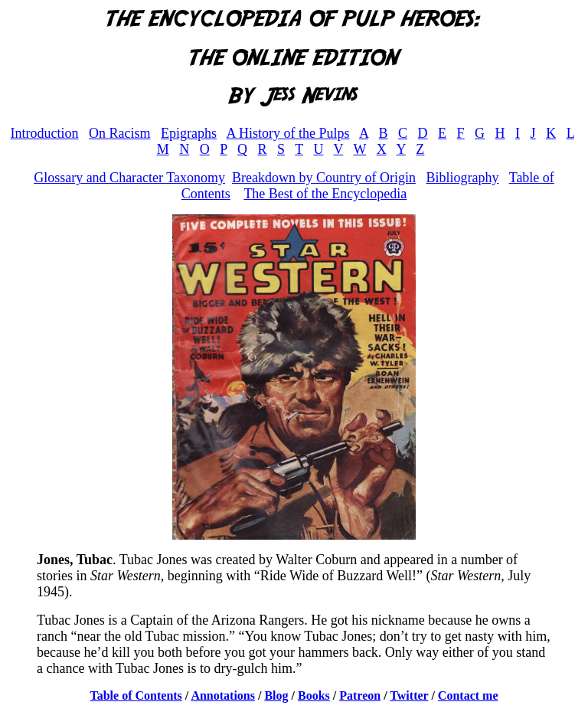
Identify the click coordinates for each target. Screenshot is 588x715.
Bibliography (462, 178)
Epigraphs (189, 133)
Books (314, 695)
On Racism (120, 133)
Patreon (360, 695)
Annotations (223, 695)
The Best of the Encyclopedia (325, 194)
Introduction (45, 133)
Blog (276, 695)
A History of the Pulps (288, 133)
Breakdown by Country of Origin (324, 178)
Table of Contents (136, 695)
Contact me (468, 695)
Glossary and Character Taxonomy (129, 178)
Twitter (409, 695)
